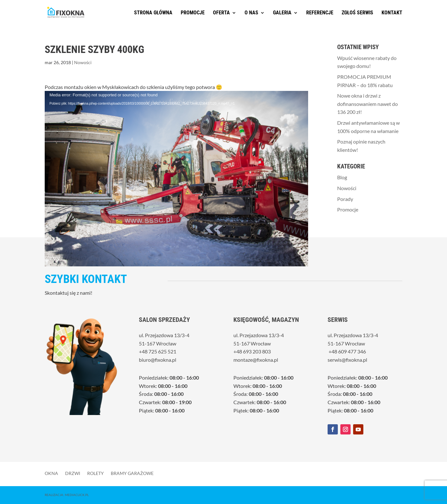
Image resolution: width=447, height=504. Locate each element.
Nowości (83, 62)
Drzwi (73, 473)
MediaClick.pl (77, 495)
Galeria (282, 13)
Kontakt (392, 13)
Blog (342, 177)
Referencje (320, 13)
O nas (251, 13)
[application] (176, 147)
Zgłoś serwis (357, 13)
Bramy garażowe (132, 473)
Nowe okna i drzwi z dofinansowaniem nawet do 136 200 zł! (367, 104)
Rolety (95, 473)
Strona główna (153, 13)
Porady (345, 199)
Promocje (193, 13)
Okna (51, 473)
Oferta (221, 13)
